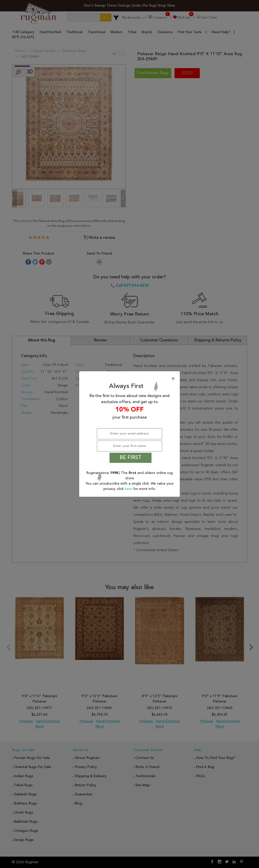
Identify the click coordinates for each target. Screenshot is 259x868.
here (129, 489)
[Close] (131, 379)
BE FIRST (131, 458)
